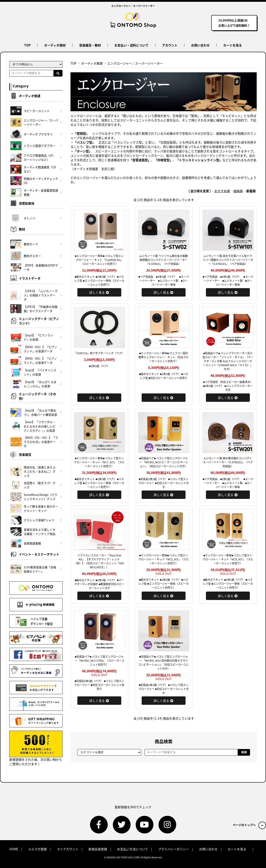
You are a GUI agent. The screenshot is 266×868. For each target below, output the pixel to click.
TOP (27, 45)
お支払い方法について (133, 849)
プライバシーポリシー (174, 849)
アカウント (170, 45)
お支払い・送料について (131, 45)
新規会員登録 (98, 849)
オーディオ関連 (92, 63)
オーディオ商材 (55, 45)
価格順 (238, 191)
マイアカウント (68, 849)
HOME (14, 849)
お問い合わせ (200, 45)
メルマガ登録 (37, 849)
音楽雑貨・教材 (90, 45)
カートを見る (233, 45)
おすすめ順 (222, 191)
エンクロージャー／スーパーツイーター (135, 63)
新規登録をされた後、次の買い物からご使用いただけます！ (36, 748)
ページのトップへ (249, 825)
